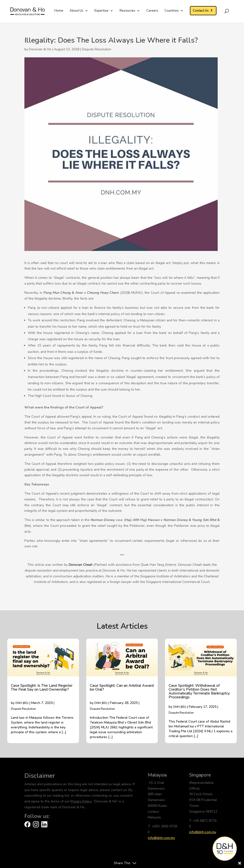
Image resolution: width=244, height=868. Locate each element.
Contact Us (201, 11)
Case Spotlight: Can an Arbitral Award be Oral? (122, 687)
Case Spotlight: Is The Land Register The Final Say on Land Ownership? (42, 687)
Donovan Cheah (81, 565)
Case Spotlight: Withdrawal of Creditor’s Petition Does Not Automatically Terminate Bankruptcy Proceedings (199, 691)
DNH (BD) (22, 703)
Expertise (101, 11)
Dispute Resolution (97, 49)
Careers (152, 11)
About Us (76, 11)
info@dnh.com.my (161, 838)
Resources (127, 11)
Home (59, 11)
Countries (172, 11)
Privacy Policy (81, 801)
